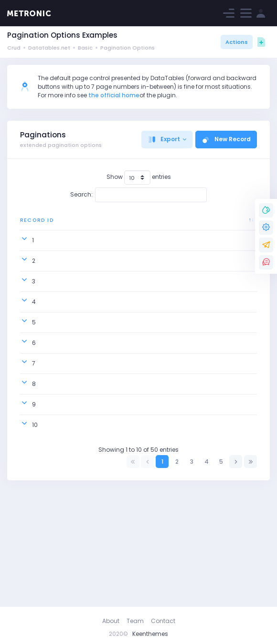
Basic (85, 48)
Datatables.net (49, 48)
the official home (114, 95)
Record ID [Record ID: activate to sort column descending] (33, 224)
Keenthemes (150, 634)
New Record (226, 139)
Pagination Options (128, 48)
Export (164, 139)
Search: (139, 195)
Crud (14, 48)
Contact (163, 621)
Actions (237, 42)
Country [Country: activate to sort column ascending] (122, 224)
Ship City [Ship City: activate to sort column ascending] (174, 224)
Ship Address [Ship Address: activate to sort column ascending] (227, 224)
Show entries (139, 177)
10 (35, 540)
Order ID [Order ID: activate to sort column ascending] (76, 224)
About (111, 621)
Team (135, 621)
